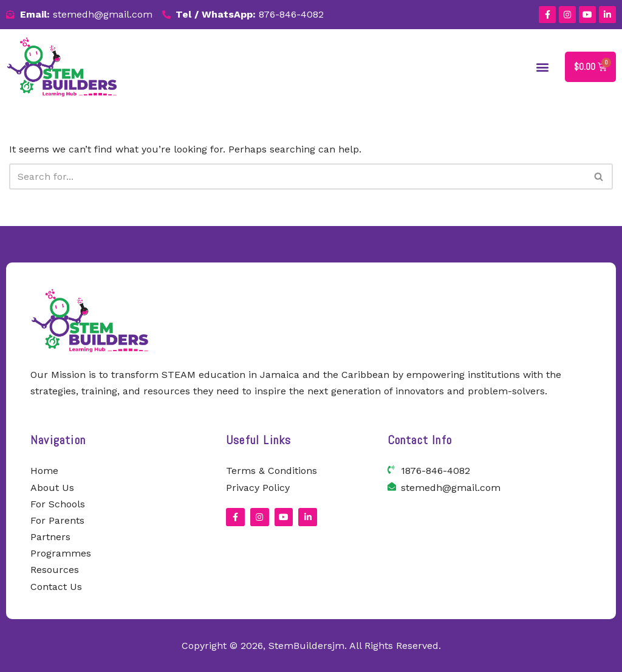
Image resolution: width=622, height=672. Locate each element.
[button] (543, 67)
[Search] (297, 177)
